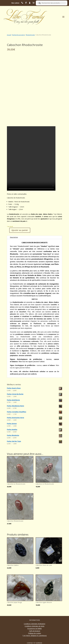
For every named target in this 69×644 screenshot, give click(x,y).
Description (14, 219)
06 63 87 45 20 (35, 634)
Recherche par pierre (19, 35)
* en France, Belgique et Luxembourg (34, 618)
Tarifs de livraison (35, 613)
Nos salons (15, 3)
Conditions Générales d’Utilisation (35, 606)
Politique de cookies (35, 615)
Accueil (9, 35)
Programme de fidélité (34, 611)
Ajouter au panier (20, 212)
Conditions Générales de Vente (34, 608)
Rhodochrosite (30, 35)
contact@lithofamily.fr (35, 636)
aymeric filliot (29, 642)
